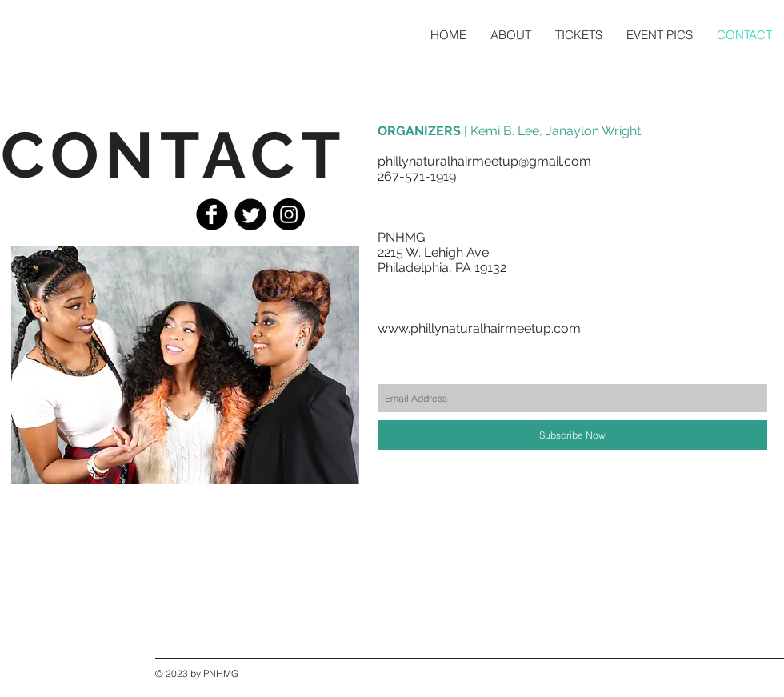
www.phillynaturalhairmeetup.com (479, 328)
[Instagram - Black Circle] (289, 214)
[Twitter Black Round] (250, 214)
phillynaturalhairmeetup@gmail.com (484, 161)
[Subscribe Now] (572, 435)
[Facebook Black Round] (212, 214)
